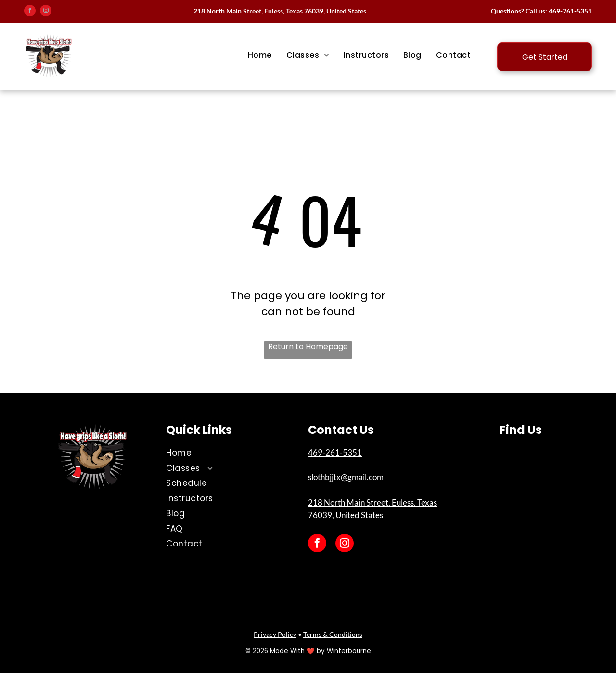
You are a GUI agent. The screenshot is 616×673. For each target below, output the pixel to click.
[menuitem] (260, 55)
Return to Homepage (308, 347)
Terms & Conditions (333, 634)
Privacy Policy (275, 634)
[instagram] (46, 12)
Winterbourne (349, 651)
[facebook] (30, 12)
